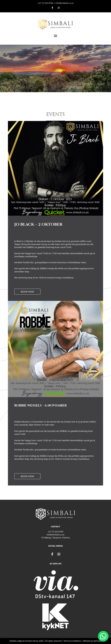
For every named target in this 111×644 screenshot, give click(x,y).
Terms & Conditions (72, 641)
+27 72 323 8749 (45, 3)
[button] (56, 36)
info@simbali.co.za (65, 3)
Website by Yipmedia (92, 641)
